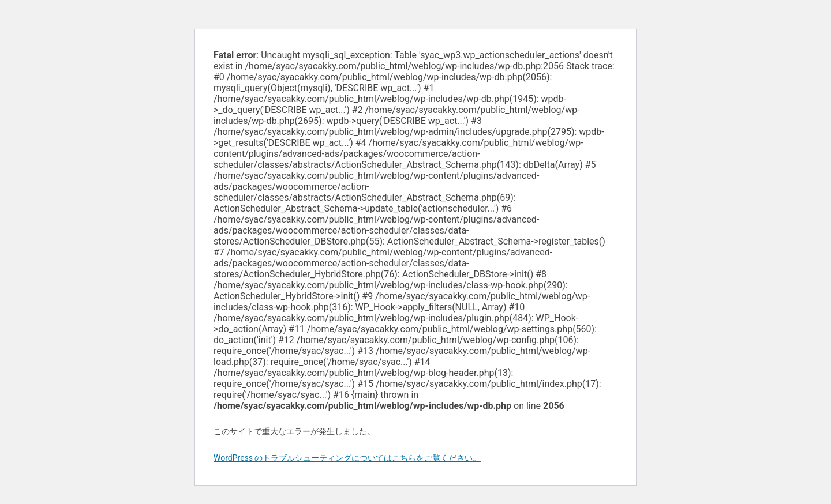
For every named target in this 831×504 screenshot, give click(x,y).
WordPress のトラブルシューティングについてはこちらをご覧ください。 (347, 458)
